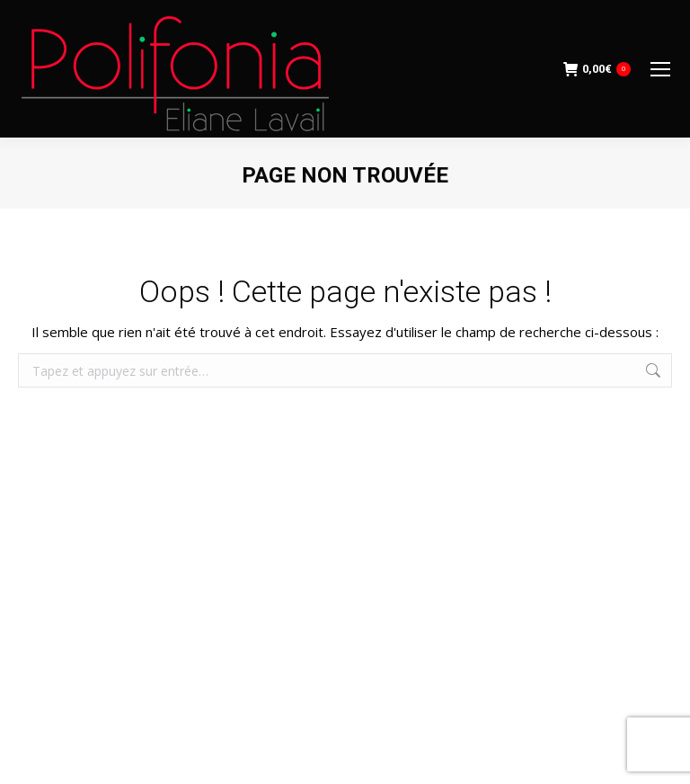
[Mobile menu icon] (660, 69)
